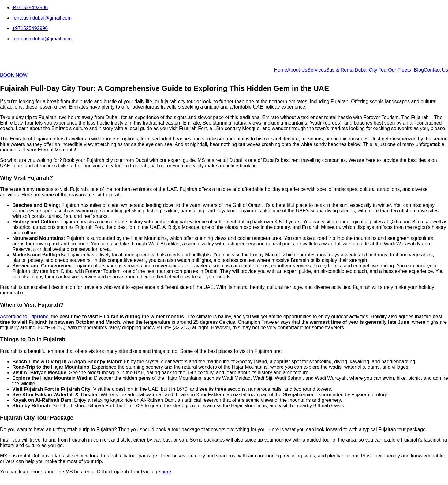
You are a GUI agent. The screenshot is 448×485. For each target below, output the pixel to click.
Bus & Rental (340, 70)
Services (317, 70)
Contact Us (436, 70)
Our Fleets (399, 70)
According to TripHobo (24, 317)
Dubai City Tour (371, 70)
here (166, 472)
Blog (419, 70)
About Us (297, 70)
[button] (401, 70)
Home (281, 70)
